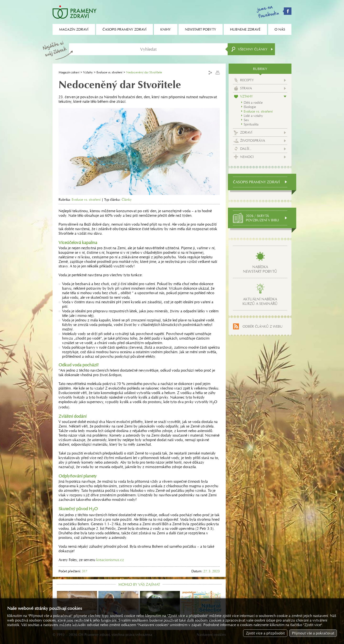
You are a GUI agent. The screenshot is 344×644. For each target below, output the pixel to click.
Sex (246, 120)
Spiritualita (251, 124)
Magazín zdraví (69, 72)
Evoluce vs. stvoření (109, 72)
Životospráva (253, 141)
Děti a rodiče (253, 103)
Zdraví (246, 132)
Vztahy (88, 72)
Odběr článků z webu (263, 326)
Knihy (166, 29)
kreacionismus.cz (110, 560)
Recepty (247, 80)
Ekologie (250, 107)
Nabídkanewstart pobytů (260, 269)
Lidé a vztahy (253, 116)
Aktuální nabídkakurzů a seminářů (260, 301)
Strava (246, 88)
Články (127, 200)
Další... (246, 149)
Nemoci (247, 157)
